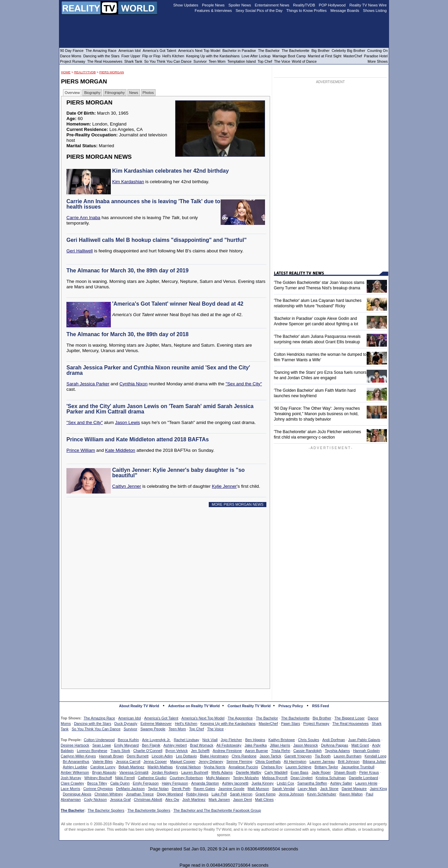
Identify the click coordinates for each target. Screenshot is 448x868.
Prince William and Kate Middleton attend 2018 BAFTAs (138, 439)
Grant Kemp (266, 794)
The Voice (215, 729)
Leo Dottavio (186, 756)
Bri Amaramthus (76, 761)
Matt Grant (360, 745)
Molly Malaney (218, 778)
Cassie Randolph (308, 751)
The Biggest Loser (350, 718)
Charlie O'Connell (148, 751)
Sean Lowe (102, 745)
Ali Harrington (295, 761)
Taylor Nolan (158, 789)
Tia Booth (323, 756)
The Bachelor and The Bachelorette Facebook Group (217, 810)
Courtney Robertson (186, 778)
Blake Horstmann (214, 756)
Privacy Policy (291, 706)
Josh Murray (71, 778)
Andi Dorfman (334, 740)
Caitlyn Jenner (127, 486)
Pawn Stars (290, 724)
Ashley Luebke (75, 767)
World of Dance (304, 61)
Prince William (81, 450)
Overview (72, 93)
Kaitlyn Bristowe (282, 740)
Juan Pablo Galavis (364, 740)
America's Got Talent (161, 718)
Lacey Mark (308, 789)
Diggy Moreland (170, 794)
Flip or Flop (151, 56)
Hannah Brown (111, 756)
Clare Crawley (72, 783)
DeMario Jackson (130, 789)
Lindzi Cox (286, 783)
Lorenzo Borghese (92, 751)
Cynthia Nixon (133, 384)
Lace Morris (70, 789)
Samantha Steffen (312, 783)
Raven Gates (204, 789)
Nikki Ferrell (125, 778)
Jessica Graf (120, 799)
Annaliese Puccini (243, 767)
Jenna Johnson (291, 794)
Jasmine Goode (231, 789)
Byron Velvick (177, 751)
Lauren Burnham (348, 756)
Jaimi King (378, 789)
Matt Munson (259, 789)
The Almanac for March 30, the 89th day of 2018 (127, 334)
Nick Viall (210, 740)
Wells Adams (222, 772)
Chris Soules (308, 740)
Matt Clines (264, 799)
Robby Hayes (197, 794)
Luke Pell (219, 794)
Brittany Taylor (326, 767)
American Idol (130, 718)
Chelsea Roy (272, 767)
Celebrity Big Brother (349, 51)
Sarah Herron (241, 794)
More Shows (378, 61)
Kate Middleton (120, 450)
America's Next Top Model (203, 718)
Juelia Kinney (262, 783)
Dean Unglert (301, 778)
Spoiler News (240, 5)
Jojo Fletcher (231, 740)
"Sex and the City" (244, 384)
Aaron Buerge (257, 751)
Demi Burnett (138, 756)
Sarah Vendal (283, 789)
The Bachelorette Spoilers (149, 810)
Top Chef (197, 729)
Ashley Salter (341, 783)
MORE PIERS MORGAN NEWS (238, 504)
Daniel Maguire (354, 789)
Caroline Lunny (103, 767)
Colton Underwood (99, 740)
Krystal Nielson (188, 767)
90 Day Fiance (72, 51)
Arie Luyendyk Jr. (156, 740)
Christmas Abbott (148, 799)
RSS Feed (321, 706)
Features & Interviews (213, 11)
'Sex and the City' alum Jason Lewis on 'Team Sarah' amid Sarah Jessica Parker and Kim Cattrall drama (160, 409)
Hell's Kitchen (186, 724)
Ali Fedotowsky (229, 745)
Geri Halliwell (80, 251)
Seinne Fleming (239, 761)
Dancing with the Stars (93, 724)
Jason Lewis (128, 422)
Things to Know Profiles (307, 11)
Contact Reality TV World (249, 706)
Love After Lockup (256, 56)
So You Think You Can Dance (96, 729)
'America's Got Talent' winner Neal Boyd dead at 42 (178, 304)
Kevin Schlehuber (322, 794)
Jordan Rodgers (165, 772)
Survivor (130, 729)
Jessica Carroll (128, 761)
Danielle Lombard (363, 778)
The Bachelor (267, 718)
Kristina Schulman (331, 778)
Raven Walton (351, 794)
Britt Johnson (349, 761)
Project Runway (316, 724)
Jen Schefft (200, 751)
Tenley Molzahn (246, 778)
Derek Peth (181, 789)
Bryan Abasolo (104, 772)
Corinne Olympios (98, 789)
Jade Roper (321, 772)
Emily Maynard (127, 745)
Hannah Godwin (366, 751)
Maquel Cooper (183, 761)
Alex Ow (172, 799)
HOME (66, 72)
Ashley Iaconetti (235, 783)
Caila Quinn (120, 783)
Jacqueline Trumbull (358, 767)
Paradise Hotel (376, 56)
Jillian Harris (280, 745)
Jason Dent (243, 799)
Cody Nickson (96, 799)
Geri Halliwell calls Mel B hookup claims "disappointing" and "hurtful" (157, 240)
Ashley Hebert (175, 745)
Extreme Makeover (156, 724)
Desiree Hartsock (75, 745)
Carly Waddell (276, 772)
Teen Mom (177, 729)
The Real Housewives (351, 724)
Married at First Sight (324, 56)
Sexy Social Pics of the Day (259, 11)
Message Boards (345, 11)
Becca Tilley (97, 783)
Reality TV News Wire (368, 5)
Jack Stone (329, 789)
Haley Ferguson (175, 783)
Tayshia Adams (338, 751)
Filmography (115, 93)
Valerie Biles (103, 761)
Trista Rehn (281, 751)
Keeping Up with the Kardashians (228, 724)
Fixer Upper (131, 56)
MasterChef (268, 724)
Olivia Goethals (268, 761)
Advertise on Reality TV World (194, 706)
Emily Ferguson (146, 783)
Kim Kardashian (128, 182)
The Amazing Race (99, 718)
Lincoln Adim (162, 756)
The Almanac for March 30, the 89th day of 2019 (127, 271)
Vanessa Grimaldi (134, 772)
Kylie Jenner (224, 486)
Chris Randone (244, 756)
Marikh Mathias (160, 767)
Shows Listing (375, 11)
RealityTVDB (85, 72)
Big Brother (322, 718)
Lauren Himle (366, 783)
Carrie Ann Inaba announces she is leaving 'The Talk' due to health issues (143, 204)
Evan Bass (300, 772)
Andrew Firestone (227, 751)
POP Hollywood (332, 5)
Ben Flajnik (151, 745)
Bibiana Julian (374, 761)
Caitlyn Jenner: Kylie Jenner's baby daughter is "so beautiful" (178, 473)
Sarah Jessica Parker (88, 384)
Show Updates (186, 5)
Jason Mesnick (306, 745)
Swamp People (153, 729)
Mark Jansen (219, 799)
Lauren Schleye (298, 767)
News (134, 93)
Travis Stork (120, 751)
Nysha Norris (215, 767)
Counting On (378, 51)
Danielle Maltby (249, 772)
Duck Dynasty (126, 724)
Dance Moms (71, 56)
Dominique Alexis (77, 794)
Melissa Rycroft (275, 778)
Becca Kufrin (128, 740)
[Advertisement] (167, 574)
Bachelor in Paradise (239, 51)
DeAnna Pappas (334, 745)
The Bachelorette (296, 718)
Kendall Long (375, 756)
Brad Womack (202, 745)
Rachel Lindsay (187, 740)
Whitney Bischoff (98, 778)
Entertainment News (272, 5)
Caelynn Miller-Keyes (78, 756)
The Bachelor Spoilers (106, 810)
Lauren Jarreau (322, 761)
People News (213, 5)
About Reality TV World (139, 706)
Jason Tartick (270, 756)
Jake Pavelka (256, 745)
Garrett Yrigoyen (298, 756)
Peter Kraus (369, 772)
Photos (148, 93)
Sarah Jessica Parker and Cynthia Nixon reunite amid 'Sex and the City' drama (158, 370)
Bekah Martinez (131, 767)
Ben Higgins (255, 740)
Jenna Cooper (155, 761)
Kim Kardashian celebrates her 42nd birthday (170, 171)
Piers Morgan (112, 72)
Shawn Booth (345, 772)
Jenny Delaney (211, 761)
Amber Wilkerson (75, 772)
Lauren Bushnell (195, 772)
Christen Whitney (109, 794)
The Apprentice (240, 718)
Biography (92, 93)
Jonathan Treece (140, 794)
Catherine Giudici (152, 778)
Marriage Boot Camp (289, 56)
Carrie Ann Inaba (83, 218)
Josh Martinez (194, 799)
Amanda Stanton (205, 783)
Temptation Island (242, 61)
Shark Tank (133, 61)
